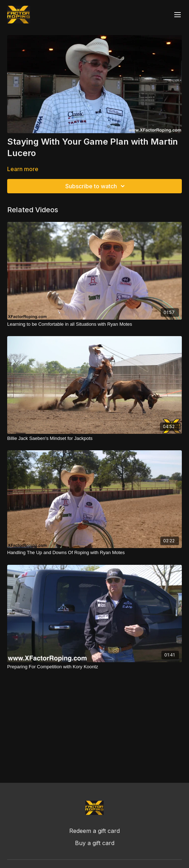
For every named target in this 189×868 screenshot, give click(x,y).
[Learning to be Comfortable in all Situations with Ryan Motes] (94, 324)
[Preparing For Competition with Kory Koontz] (94, 667)
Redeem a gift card (94, 831)
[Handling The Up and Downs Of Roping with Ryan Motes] (94, 553)
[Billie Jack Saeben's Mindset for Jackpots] (94, 438)
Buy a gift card (95, 843)
